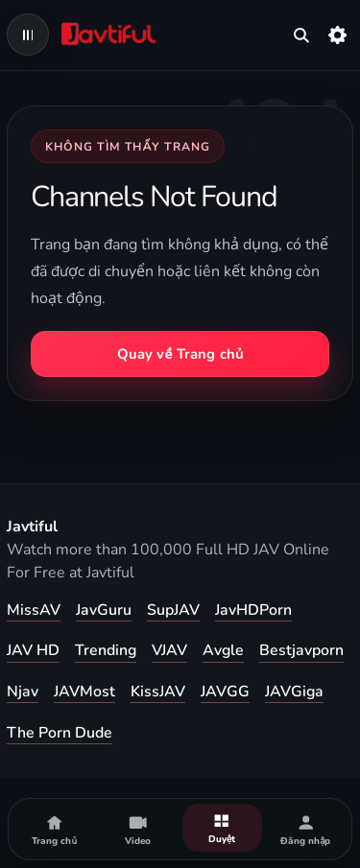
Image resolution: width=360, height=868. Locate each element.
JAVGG (225, 692)
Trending (106, 650)
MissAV (34, 610)
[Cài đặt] (338, 35)
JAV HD (33, 650)
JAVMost (84, 692)
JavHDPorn (253, 610)
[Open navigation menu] (28, 35)
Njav (23, 692)
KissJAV (158, 692)
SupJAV (173, 610)
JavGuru (104, 610)
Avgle (223, 650)
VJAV (169, 650)
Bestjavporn (301, 650)
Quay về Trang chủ (180, 354)
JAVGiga (294, 692)
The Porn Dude (60, 733)
